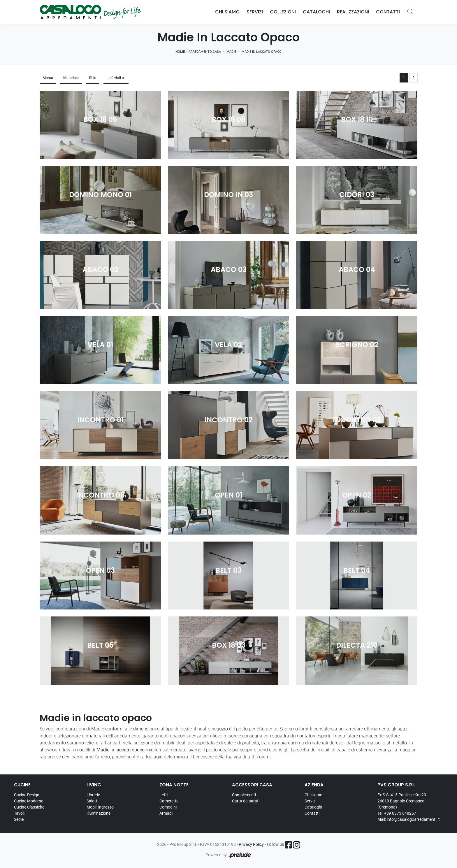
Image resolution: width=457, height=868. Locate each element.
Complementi (244, 795)
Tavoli (19, 813)
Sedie (19, 819)
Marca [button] (48, 78)
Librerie (93, 795)
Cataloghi (316, 12)
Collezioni (283, 12)
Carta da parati (246, 801)
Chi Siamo (227, 12)
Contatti (388, 12)
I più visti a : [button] (116, 78)
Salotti (92, 801)
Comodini (168, 807)
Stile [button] (93, 78)
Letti (164, 795)
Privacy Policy (251, 844)
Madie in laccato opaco (262, 52)
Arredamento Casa (205, 52)
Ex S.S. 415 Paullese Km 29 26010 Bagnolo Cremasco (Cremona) (402, 801)
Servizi (255, 12)
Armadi (166, 813)
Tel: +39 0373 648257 (397, 813)
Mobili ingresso (100, 807)
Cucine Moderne (29, 801)
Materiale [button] (71, 78)
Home (180, 52)
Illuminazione (99, 813)
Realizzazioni (353, 12)
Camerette (169, 801)
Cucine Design (27, 795)
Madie (231, 52)
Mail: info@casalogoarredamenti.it (409, 819)
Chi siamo (313, 795)
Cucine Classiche (29, 807)
